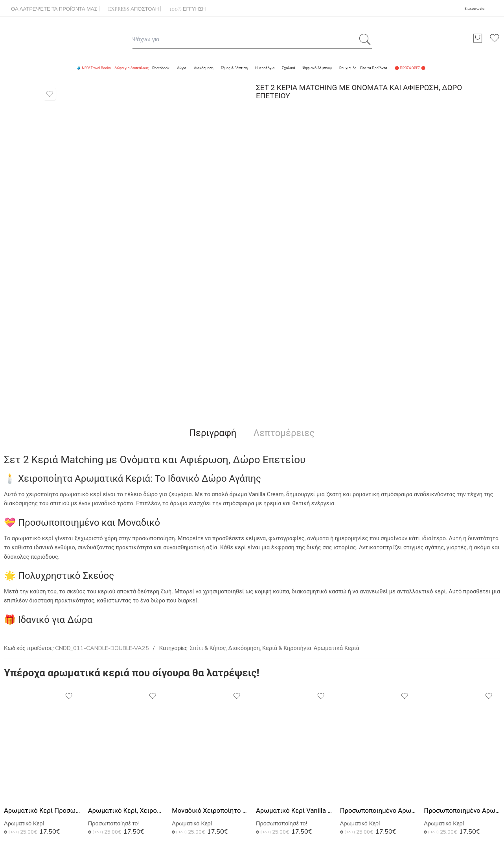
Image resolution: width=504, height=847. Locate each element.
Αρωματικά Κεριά (337, 648)
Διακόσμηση (244, 648)
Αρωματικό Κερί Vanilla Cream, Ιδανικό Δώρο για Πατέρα (294, 811)
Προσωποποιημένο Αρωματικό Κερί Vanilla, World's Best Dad (462, 811)
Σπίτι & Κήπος (208, 648)
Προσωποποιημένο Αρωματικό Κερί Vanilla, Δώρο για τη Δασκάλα (378, 811)
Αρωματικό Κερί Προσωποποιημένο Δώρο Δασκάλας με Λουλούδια (42, 811)
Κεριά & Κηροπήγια (287, 648)
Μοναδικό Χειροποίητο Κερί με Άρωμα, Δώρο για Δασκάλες (210, 811)
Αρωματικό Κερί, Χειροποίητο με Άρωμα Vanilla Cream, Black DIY (126, 811)
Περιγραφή (213, 433)
